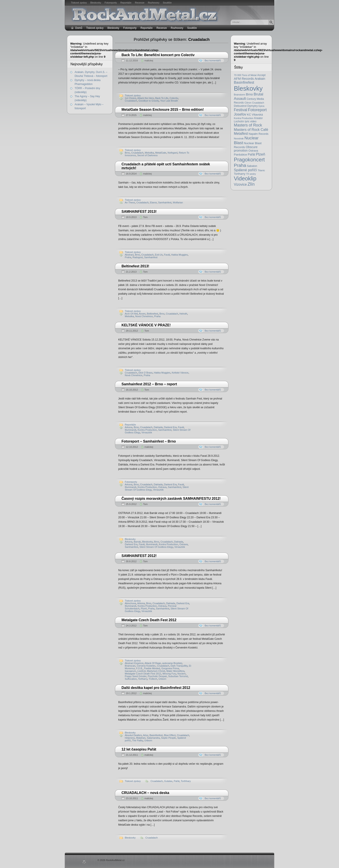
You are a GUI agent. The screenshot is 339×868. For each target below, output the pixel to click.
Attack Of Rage (153, 663)
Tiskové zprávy (79, 3)
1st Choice (130, 98)
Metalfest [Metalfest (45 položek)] (241, 134)
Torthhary (186, 781)
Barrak (137, 542)
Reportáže (126, 3)
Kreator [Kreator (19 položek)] (258, 118)
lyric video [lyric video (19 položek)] (251, 121)
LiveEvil (141, 671)
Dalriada (158, 427)
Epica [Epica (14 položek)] (261, 106)
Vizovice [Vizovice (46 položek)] (240, 184)
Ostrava (162, 487)
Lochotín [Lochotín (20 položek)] (239, 121)
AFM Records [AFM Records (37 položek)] (244, 79)
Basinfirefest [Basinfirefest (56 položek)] (244, 82)
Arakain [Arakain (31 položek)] (260, 79)
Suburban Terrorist (178, 676)
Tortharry (143, 679)
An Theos (130, 202)
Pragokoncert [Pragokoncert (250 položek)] (249, 160)
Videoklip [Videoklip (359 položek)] (245, 178)
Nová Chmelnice (144, 316)
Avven (142, 314)
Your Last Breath (169, 101)
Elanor (153, 202)
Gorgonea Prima (170, 668)
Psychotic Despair (157, 676)
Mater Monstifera (175, 671)
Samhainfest (165, 202)
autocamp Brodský (172, 663)
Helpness (130, 738)
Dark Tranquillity (179, 666)
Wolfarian (178, 202)
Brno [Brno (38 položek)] (249, 94)
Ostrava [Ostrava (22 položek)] (253, 151)
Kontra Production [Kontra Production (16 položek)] (244, 118)
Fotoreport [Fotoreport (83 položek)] (257, 110)
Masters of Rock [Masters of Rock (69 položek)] (248, 125)
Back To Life (162, 98)
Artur (146, 735)
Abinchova (130, 603)
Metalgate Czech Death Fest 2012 (143, 674)
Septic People (168, 738)
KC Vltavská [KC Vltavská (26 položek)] (255, 115)
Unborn (162, 679)
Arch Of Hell (131, 314)
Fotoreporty (111, 3)
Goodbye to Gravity (149, 101)
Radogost (138, 257)
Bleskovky (96, 3)
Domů (79, 28)
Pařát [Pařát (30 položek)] (251, 154)
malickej (149, 61)
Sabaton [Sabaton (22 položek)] (252, 166)
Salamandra (153, 738)
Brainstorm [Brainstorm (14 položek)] (240, 95)
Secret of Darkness (147, 155)
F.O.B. (140, 668)
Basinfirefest (156, 735)
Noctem (181, 674)
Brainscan (130, 666)
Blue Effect (170, 735)
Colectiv (174, 98)
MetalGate (161, 153)
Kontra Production (147, 430)
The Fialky (137, 740)
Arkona (129, 427)
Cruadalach (131, 101)
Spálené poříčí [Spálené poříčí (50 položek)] (245, 170)
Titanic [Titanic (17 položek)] (261, 170)
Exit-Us (159, 255)
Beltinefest (152, 314)
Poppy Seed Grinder (136, 676)
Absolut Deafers (133, 735)
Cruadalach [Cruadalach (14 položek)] (258, 103)
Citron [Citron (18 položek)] (248, 103)
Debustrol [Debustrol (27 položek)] (240, 106)
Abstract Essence (134, 663)
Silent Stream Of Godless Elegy (156, 547)
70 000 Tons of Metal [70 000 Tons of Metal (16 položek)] (245, 75)
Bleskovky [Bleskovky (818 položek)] (248, 88)
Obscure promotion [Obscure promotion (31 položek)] (246, 149)
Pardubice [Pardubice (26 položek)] (240, 155)
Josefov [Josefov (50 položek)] (240, 114)
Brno (127, 153)
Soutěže (167, 3)
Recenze (140, 3)
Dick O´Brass (145, 373)
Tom (145, 217)
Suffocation (131, 679)
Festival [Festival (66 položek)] (241, 110)
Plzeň (144, 609)
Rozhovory (154, 3)
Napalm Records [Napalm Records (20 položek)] (259, 134)
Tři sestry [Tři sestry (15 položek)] (251, 174)
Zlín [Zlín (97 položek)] (251, 184)
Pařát (176, 781)
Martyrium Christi (156, 671)
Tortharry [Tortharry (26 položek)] (240, 174)
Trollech (153, 679)
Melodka (149, 153)
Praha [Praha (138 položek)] (240, 165)
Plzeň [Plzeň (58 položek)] (261, 154)
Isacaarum (130, 671)
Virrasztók (158, 490)
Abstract (129, 255)
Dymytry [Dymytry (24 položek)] (253, 106)
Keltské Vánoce (180, 373)
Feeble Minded (152, 668)
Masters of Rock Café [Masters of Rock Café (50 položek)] (251, 130)
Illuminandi (131, 430)
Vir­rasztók (147, 432)
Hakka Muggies (180, 255)
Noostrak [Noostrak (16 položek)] (239, 138)
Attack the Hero (146, 98)
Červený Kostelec (146, 666)
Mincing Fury (169, 674)
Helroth (183, 314)
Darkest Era (170, 427)
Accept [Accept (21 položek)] (261, 75)
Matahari (141, 738)
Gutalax (168, 781)
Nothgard (172, 153)
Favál (167, 255)
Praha (128, 257)
